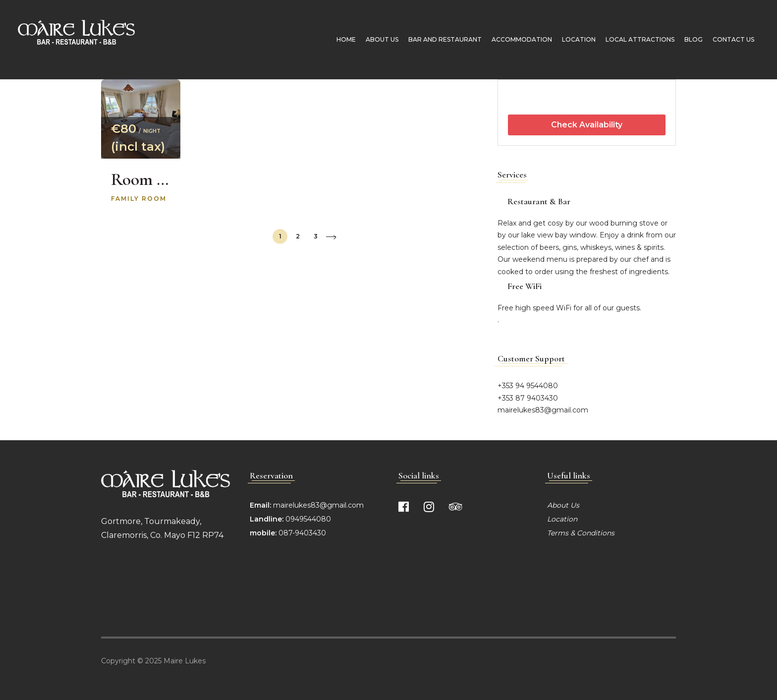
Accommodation (520, 39)
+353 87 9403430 (528, 398)
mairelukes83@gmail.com (543, 410)
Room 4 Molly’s (141, 179)
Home (344, 39)
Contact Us (731, 39)
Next (331, 237)
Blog (692, 39)
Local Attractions (638, 39)
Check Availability (587, 125)
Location (577, 39)
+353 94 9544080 (528, 386)
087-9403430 (302, 533)
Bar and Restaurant (443, 39)
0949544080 (307, 519)
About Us (380, 39)
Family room (139, 199)
